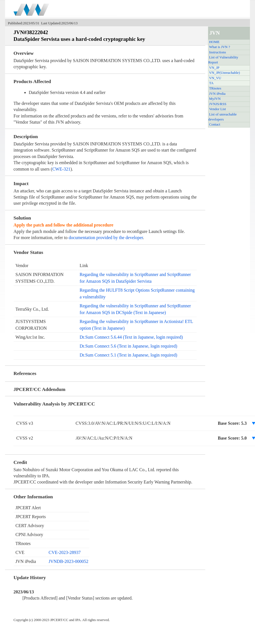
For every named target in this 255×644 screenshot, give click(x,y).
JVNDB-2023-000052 (69, 561)
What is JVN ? (220, 47)
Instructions (218, 52)
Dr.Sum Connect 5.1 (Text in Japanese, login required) (128, 355)
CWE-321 (61, 169)
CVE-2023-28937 (65, 552)
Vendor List (218, 109)
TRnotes (215, 88)
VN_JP (214, 68)
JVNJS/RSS (218, 104)
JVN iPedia (217, 94)
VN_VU (215, 78)
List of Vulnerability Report (223, 60)
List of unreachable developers (223, 117)
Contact (215, 124)
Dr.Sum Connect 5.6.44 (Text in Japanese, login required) (131, 337)
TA (211, 83)
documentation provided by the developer (106, 238)
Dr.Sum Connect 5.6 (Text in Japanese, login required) (128, 346)
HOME (214, 42)
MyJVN (215, 99)
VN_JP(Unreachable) (225, 73)
